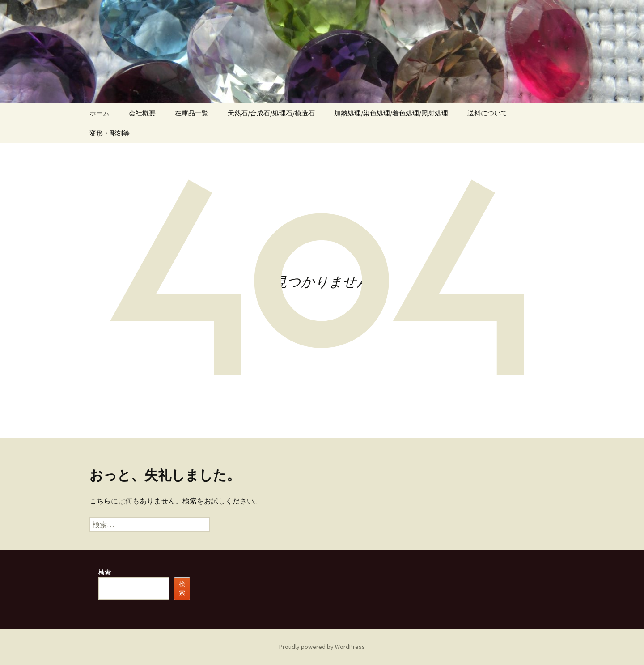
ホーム (100, 113)
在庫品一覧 (192, 113)
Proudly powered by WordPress (322, 647)
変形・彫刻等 (110, 133)
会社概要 (142, 113)
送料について (487, 113)
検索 (105, 572)
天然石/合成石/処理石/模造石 (271, 113)
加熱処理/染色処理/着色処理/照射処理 (391, 113)
